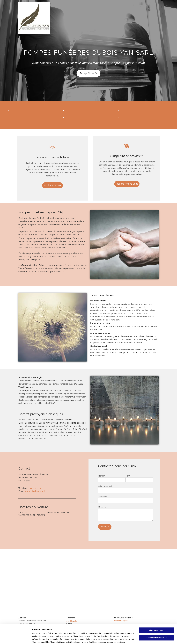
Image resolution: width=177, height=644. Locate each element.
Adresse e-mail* (105, 486)
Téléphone (103, 497)
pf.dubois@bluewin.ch (35, 491)
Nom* (128, 476)
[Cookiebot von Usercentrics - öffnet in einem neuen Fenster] (16, 639)
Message (102, 507)
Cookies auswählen (41, 639)
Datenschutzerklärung (43, 632)
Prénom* (102, 476)
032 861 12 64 (35, 488)
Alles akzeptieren (157, 615)
